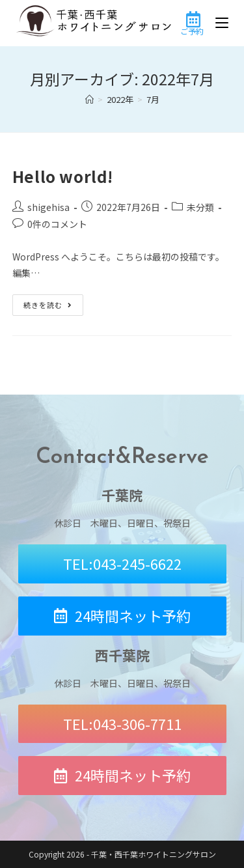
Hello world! (63, 176)
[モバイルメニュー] (222, 23)
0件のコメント (57, 224)
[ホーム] (89, 99)
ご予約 (192, 31)
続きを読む (53, 302)
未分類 (200, 207)
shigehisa (48, 207)
